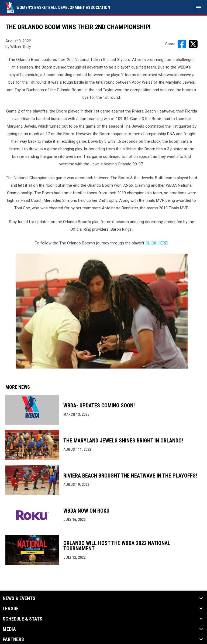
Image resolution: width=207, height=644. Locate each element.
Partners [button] (13, 639)
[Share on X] (193, 44)
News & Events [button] (19, 598)
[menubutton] (198, 8)
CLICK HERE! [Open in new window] (157, 243)
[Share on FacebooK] (182, 44)
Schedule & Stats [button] (23, 619)
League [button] (11, 609)
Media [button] (9, 629)
